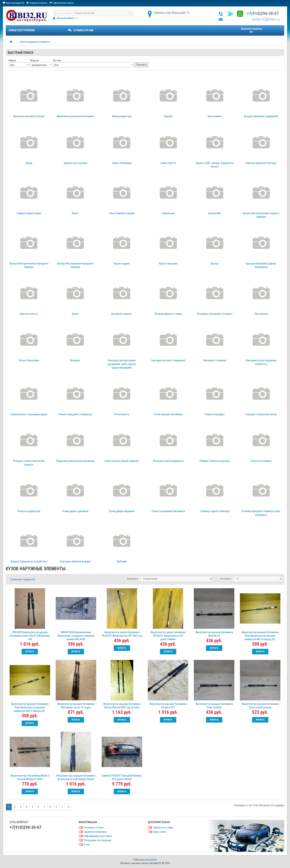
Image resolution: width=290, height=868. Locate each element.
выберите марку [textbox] (41, 65)
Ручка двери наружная (122, 511)
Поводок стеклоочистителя (261, 414)
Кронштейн (215, 213)
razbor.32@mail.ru (266, 19)
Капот (75, 213)
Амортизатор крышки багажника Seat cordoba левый (260, 706)
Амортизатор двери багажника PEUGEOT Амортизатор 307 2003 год (122, 634)
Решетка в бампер (261, 461)
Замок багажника (122, 163)
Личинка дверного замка (168, 314)
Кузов (75, 314)
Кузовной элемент (122, 314)
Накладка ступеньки (215, 360)
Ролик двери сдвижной (75, 511)
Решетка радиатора (29, 511)
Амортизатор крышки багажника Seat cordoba (214, 706)
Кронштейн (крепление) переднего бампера (29, 265)
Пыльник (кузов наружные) (168, 461)
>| (68, 807)
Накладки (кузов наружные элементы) (261, 362)
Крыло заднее (122, 264)
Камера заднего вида (29, 213)
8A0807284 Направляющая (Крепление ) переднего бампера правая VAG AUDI (76, 636)
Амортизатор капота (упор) (29, 116)
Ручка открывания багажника (168, 511)
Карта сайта (160, 832)
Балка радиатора (122, 116)
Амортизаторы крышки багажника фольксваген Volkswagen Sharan (76, 777)
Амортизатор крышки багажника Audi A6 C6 (214, 634)
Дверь (29, 163)
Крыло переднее (168, 264)
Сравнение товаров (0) (22, 579)
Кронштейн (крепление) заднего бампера (261, 215)
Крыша (215, 264)
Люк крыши (261, 314)
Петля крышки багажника (168, 414)
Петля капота (122, 414)
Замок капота (168, 163)
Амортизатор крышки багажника (75, 116)
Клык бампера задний (122, 213)
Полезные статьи (94, 828)
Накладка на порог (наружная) (168, 360)
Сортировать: (133, 579)
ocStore (152, 860)
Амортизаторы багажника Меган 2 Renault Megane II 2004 (30, 777)
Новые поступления (22, 30)
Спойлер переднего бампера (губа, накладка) (261, 513)
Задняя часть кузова (75, 163)
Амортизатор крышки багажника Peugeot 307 (168, 706)
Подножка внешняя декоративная (75, 461)
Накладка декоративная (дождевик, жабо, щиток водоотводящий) (122, 364)
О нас (87, 845)
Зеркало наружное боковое (261, 163)
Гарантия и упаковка (95, 832)
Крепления (168, 213)
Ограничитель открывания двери (29, 414)
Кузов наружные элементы (35, 42)
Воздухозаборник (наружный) (261, 116)
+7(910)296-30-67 (263, 14)
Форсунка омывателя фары (75, 561)
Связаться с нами (163, 828)
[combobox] (19, 65)
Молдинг (75, 360)
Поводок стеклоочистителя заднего (29, 463)
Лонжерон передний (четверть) (215, 314)
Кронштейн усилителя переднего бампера (75, 265)
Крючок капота (29, 314)
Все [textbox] (12, 65)
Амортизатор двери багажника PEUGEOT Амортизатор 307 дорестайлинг (168, 636)
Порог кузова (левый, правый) (122, 461)
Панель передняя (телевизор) (75, 414)
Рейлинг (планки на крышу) (215, 461)
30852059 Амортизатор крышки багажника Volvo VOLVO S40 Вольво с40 (30, 636)
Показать (141, 65)
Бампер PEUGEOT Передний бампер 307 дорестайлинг (122, 777)
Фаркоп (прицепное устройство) (29, 561)
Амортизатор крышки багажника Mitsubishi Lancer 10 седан (76, 706)
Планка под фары (215, 414)
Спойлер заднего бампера (215, 511)
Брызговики (215, 116)
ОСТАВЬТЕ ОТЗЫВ (81, 30)
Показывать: (226, 579)
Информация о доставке (98, 836)
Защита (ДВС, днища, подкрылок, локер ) (215, 165)
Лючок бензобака (29, 360)
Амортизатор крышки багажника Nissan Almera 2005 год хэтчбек (122, 706)
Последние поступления (97, 840)
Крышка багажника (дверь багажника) (261, 265)
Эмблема (122, 561)
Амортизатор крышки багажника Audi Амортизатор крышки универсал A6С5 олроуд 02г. (260, 636)
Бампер (168, 116)
